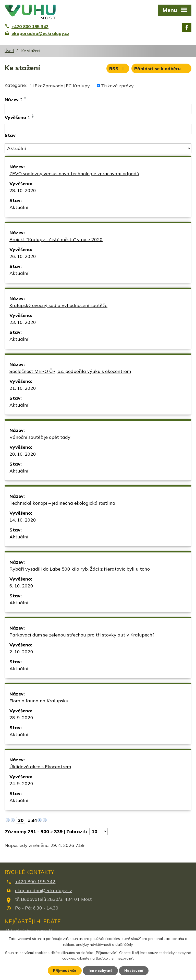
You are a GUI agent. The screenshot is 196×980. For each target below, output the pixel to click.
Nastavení (134, 971)
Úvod (9, 51)
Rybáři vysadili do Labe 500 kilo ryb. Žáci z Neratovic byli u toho (80, 569)
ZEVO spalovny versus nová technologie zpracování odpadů (74, 174)
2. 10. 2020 (21, 652)
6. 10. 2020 (21, 586)
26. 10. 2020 (23, 256)
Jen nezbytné (100, 971)
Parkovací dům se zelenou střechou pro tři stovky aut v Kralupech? (82, 635)
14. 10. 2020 (23, 520)
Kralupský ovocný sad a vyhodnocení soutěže (58, 305)
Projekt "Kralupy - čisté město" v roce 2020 (56, 239)
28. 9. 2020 (21, 718)
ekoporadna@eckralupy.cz (44, 890)
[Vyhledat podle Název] (98, 109)
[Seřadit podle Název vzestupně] (26, 97)
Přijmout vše (65, 971)
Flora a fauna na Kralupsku (39, 701)
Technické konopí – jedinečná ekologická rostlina (62, 503)
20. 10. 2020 (23, 454)
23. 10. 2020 (23, 322)
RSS (118, 69)
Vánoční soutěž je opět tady (40, 437)
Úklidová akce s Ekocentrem (40, 767)
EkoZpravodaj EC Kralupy (62, 86)
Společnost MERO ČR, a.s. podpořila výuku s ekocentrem (70, 371)
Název (14, 99)
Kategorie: (16, 85)
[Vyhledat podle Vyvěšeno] (98, 129)
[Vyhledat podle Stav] (98, 148)
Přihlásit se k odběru (162, 69)
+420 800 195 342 (35, 882)
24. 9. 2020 (21, 783)
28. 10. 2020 (23, 190)
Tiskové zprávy (117, 86)
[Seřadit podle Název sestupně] (26, 99)
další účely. (124, 944)
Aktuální (19, 207)
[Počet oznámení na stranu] (99, 831)
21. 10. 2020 (23, 388)
